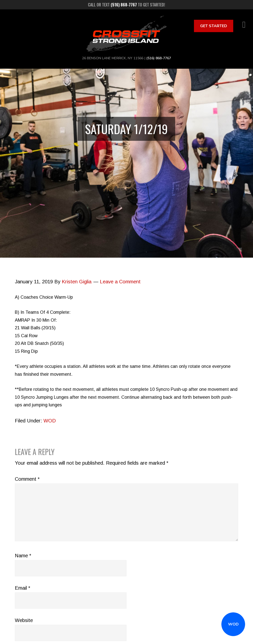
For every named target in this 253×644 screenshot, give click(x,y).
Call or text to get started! (126, 5)
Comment (27, 479)
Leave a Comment (120, 282)
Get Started (214, 26)
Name (23, 556)
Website (24, 620)
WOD (233, 624)
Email (22, 588)
